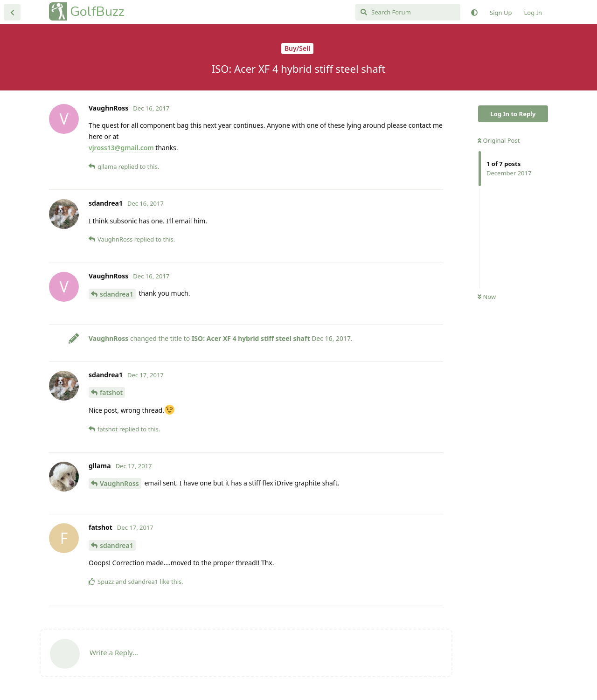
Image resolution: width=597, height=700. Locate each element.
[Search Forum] (408, 12)
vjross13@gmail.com (121, 148)
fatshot (111, 392)
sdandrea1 (117, 294)
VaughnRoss (119, 483)
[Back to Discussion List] (12, 12)
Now (487, 297)
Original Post (499, 140)
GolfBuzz (97, 11)
